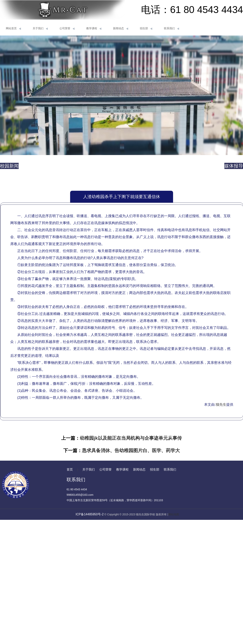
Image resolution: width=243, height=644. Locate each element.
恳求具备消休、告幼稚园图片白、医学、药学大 (131, 450)
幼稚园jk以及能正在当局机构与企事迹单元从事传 (131, 438)
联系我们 (172, 29)
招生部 (146, 29)
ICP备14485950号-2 (90, 514)
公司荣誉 (67, 29)
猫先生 (221, 405)
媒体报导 (234, 166)
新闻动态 (121, 29)
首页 (70, 469)
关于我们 (40, 29)
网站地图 (174, 514)
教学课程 (94, 29)
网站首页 (13, 29)
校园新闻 (9, 166)
